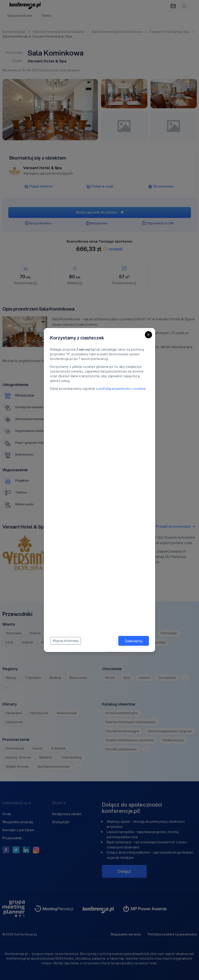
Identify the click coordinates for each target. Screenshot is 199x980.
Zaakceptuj (134, 641)
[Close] (148, 335)
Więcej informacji (66, 641)
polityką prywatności (115, 389)
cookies (139, 389)
